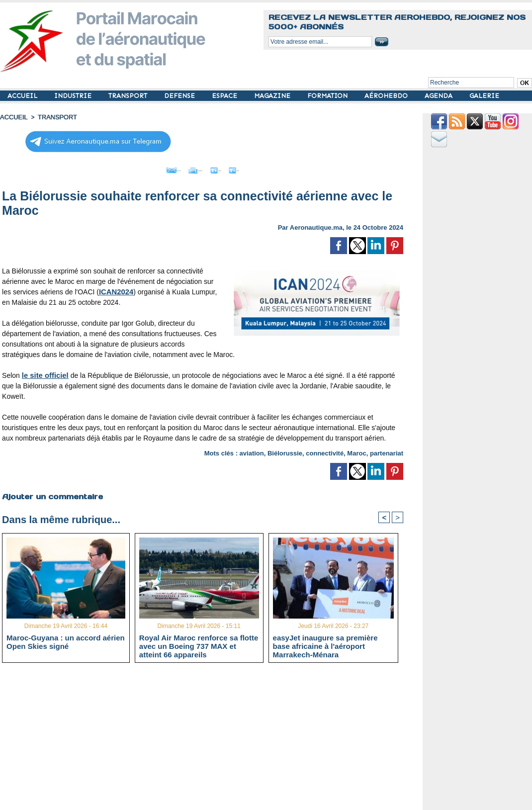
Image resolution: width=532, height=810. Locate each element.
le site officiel (44, 373)
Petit (267, 168)
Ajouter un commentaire (50, 494)
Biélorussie (285, 451)
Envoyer (146, 168)
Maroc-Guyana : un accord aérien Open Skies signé (66, 641)
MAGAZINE (273, 96)
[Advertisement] (210, 739)
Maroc (356, 451)
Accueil (13, 117)
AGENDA (440, 96)
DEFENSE (180, 96)
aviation (252, 451)
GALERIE (484, 96)
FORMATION (328, 96)
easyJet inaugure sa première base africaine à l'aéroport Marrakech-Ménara (325, 645)
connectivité (325, 451)
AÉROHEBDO (387, 96)
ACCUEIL (23, 96)
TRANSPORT (129, 96)
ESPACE (225, 96)
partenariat (387, 451)
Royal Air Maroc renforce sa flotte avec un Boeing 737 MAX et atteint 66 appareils (199, 645)
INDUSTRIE (74, 96)
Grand (233, 168)
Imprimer (192, 168)
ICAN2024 (115, 289)
